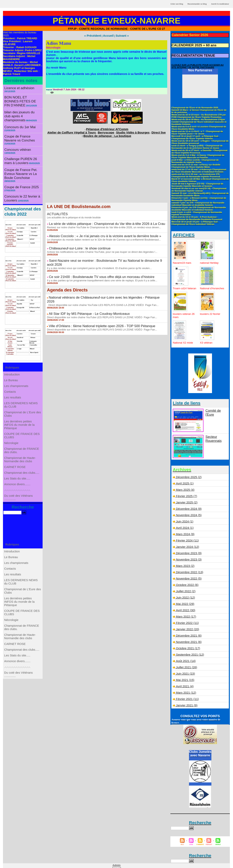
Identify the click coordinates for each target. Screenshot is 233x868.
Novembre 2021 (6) (188, 637)
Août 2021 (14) (185, 656)
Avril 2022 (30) (185, 607)
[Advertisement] (106, 172)
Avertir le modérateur (220, 4)
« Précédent (95, 35)
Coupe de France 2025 (19, 163)
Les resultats (13, 381)
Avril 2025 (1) (184, 484)
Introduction (13, 349)
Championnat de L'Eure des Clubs (22, 402)
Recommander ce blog (197, 4)
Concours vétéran (15, 135)
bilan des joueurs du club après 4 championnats (20, 107)
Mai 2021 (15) (184, 674)
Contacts (11, 373)
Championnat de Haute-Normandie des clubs (20, 457)
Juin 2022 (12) (185, 594)
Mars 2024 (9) (185, 533)
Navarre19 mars (183, 260)
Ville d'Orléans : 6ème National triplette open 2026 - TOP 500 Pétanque (93, 307)
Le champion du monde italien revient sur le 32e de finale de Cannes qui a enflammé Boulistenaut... (99, 234)
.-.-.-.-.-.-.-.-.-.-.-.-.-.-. (18, 498)
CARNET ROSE (15, 467)
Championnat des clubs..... (22, 475)
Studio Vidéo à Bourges (126, 130)
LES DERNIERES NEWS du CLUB (21, 391)
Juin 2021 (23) (185, 668)
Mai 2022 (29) (184, 601)
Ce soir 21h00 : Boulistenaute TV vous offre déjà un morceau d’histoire (92, 265)
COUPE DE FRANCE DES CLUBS (22, 427)
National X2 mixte (184, 343)
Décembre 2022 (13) (189, 570)
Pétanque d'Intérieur (107, 128)
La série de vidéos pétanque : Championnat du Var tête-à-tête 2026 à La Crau (97, 220)
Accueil (108, 35)
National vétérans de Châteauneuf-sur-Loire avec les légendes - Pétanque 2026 (98, 284)
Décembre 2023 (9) (188, 551)
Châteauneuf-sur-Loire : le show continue (74, 242)
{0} (50, 92)
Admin (116, 858)
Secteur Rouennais (212, 439)
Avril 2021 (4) (184, 680)
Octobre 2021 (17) (187, 644)
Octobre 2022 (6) (186, 582)
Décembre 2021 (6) (188, 631)
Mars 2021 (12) (185, 687)
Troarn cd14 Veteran (180, 287)
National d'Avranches (207, 287)
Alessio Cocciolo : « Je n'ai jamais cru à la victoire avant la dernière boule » (95, 231)
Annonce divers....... (18, 490)
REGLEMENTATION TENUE (190, 54)
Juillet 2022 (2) (185, 588)
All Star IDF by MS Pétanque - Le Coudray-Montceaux (82, 296)
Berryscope (106, 130)
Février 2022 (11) (187, 619)
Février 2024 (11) (187, 539)
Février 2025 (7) (186, 496)
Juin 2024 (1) (184, 521)
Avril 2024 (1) (184, 527)
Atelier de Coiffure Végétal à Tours (80, 130)
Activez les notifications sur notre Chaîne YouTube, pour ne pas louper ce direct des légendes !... (98, 245)
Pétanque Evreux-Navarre (117, 21)
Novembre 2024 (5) (188, 515)
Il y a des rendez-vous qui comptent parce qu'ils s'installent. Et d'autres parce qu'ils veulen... (95, 256)
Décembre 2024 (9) (188, 508)
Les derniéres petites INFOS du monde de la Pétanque (20, 414)
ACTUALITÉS (55, 211)
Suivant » (119, 35)
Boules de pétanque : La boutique (107, 133)
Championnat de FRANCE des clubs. (22, 446)
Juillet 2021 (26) (186, 662)
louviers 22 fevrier (211, 315)
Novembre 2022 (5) (188, 576)
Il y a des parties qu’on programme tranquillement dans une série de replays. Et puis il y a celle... (98, 268)
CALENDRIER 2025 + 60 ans (190, 44)
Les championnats (17, 365)
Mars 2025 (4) (185, 490)
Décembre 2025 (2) (188, 478)
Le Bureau (12, 357)
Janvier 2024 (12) (187, 545)
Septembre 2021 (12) (189, 650)
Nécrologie (12, 436)
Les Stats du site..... (18, 482)
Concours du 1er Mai (17, 117)
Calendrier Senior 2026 (187, 35)
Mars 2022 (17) (185, 613)
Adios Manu (59, 43)
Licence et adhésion (17, 88)
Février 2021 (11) (187, 693)
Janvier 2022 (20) (187, 625)
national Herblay (210, 260)
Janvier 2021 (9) (186, 699)
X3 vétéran (207, 343)
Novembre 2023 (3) (188, 558)
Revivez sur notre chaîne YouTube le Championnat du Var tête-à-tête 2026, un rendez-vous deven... (100, 222)
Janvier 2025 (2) (186, 502)
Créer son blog (177, 4)
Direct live (146, 130)
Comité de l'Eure (216, 411)
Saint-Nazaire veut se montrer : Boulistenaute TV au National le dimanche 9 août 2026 (102, 253)
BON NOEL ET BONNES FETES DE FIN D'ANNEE (20, 95)
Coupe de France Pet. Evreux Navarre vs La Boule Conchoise (23, 154)
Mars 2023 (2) (185, 564)
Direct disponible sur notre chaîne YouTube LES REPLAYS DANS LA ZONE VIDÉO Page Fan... (98, 287)
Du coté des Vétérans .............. (19, 508)
